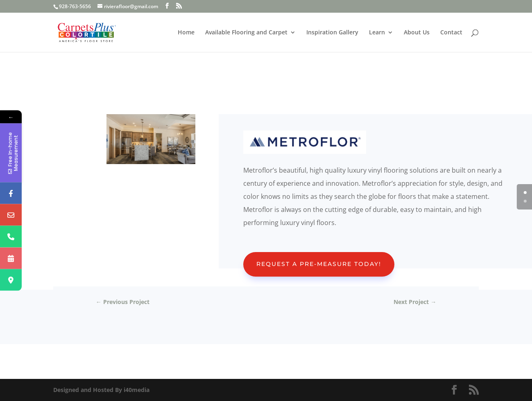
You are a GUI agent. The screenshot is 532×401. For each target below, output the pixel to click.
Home (186, 33)
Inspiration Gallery (332, 33)
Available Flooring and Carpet (246, 33)
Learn (377, 33)
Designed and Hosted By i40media (101, 390)
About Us (417, 33)
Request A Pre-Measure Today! (319, 264)
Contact (451, 33)
